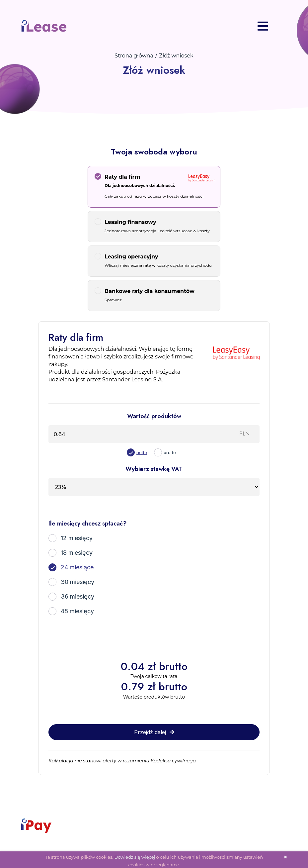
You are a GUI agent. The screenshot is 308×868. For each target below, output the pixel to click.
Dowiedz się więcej (135, 854)
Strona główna (134, 53)
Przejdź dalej (154, 729)
